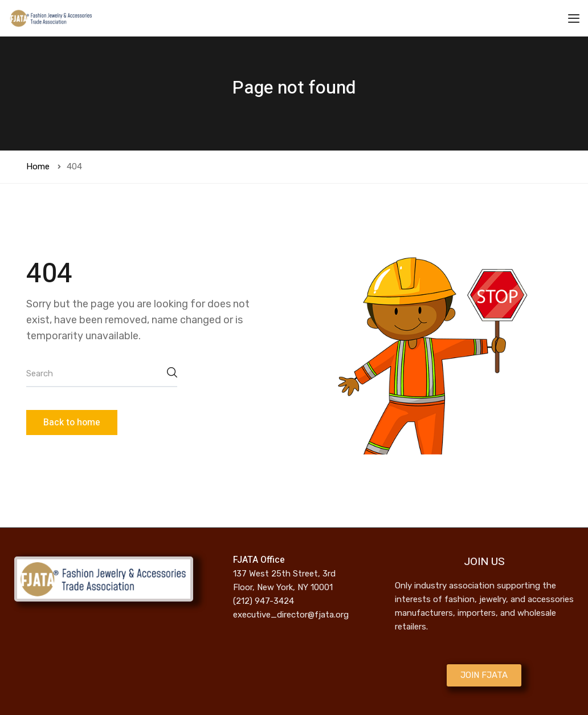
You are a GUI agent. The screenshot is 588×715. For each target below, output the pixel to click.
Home (38, 166)
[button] (484, 675)
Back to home (72, 422)
